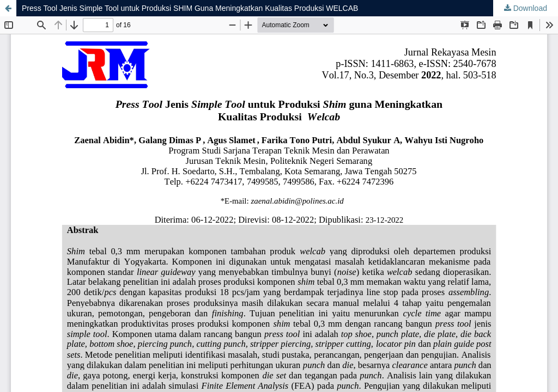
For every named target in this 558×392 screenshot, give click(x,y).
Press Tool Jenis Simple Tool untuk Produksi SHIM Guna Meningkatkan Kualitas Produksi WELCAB (190, 8)
